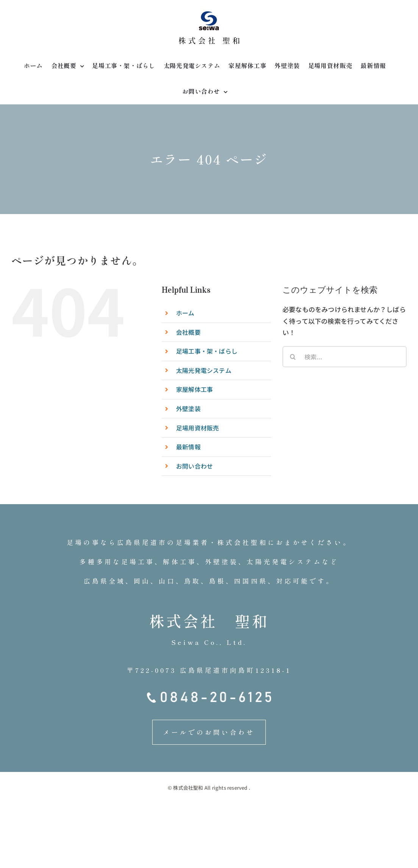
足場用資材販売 (197, 428)
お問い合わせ (194, 466)
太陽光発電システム (204, 370)
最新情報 (188, 447)
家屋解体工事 (194, 389)
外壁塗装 (188, 408)
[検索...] (345, 357)
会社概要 (188, 332)
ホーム (185, 313)
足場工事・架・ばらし (207, 351)
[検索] (293, 357)
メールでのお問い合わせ (209, 732)
